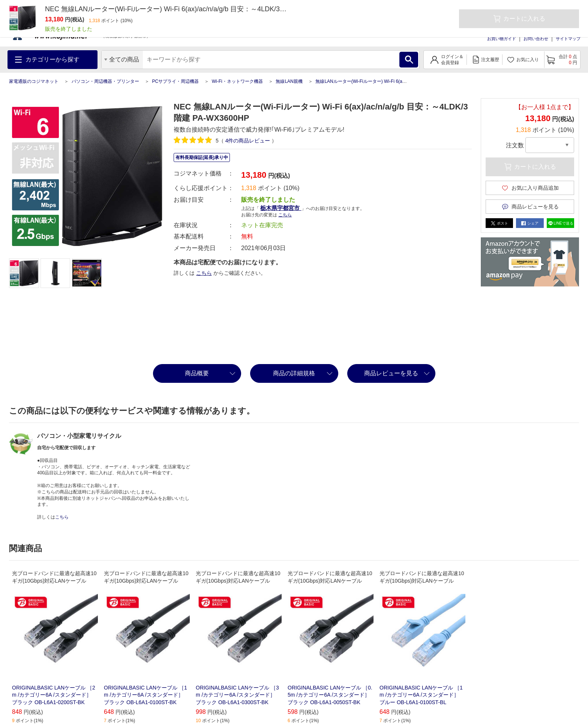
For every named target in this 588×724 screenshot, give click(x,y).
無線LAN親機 (289, 81)
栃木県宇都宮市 (281, 208)
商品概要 (197, 373)
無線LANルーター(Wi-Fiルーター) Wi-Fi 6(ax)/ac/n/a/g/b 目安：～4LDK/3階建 (393, 81)
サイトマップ (568, 39)
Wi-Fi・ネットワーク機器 (237, 81)
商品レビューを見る (391, 373)
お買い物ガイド (502, 39)
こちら (285, 215)
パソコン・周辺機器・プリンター (105, 81)
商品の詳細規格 (294, 373)
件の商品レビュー (248, 141)
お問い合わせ (536, 39)
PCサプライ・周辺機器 (175, 81)
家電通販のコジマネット (34, 81)
